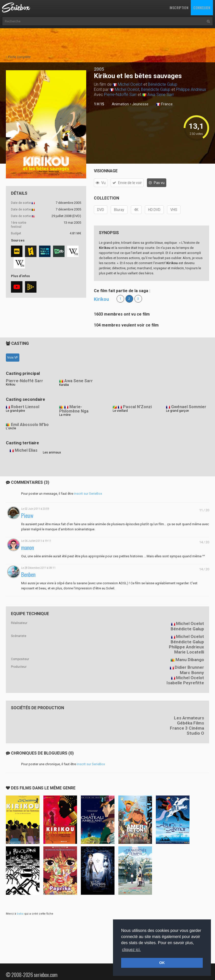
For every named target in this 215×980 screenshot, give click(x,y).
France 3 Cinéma (187, 728)
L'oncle (11, 428)
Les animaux (52, 452)
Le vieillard (120, 411)
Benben (28, 574)
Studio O (195, 733)
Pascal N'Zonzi (137, 407)
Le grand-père (15, 411)
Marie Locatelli (189, 652)
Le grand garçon (178, 411)
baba (20, 914)
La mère (65, 415)
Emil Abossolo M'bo (30, 425)
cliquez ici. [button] (131, 950)
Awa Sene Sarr (161, 95)
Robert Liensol (25, 407)
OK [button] (162, 963)
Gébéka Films (191, 723)
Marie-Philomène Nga (74, 409)
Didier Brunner (189, 667)
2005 (99, 69)
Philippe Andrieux (191, 89)
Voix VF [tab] (13, 357)
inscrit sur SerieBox (88, 494)
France (164, 104)
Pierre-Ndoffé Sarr (120, 95)
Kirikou (101, 299)
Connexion (202, 8)
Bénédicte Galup (163, 84)
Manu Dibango (190, 660)
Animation (120, 104)
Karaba (64, 385)
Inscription (179, 8)
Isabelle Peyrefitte (185, 683)
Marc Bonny (192, 673)
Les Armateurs (189, 718)
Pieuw (27, 515)
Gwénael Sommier (189, 407)
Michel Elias (26, 450)
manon (28, 548)
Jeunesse (140, 104)
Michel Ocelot (130, 84)
